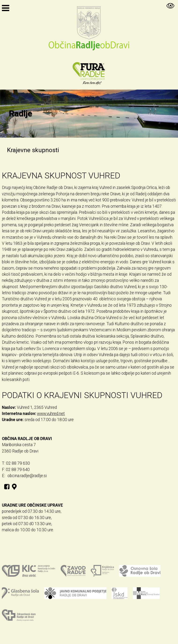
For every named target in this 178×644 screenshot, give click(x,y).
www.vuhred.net (51, 414)
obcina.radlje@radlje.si (27, 476)
